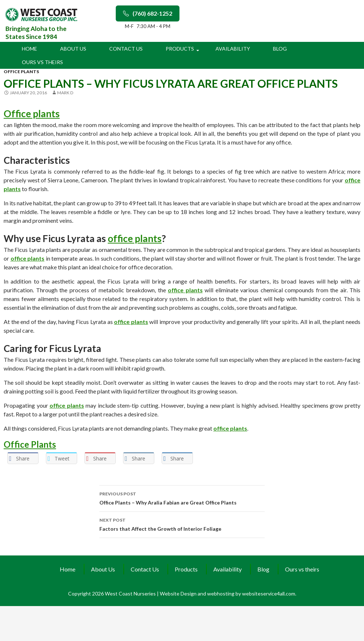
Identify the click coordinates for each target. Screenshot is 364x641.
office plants (21, 72)
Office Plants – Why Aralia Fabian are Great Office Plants (182, 498)
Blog (280, 49)
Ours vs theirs (42, 62)
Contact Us (126, 49)
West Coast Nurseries (131, 593)
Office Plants (30, 444)
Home (29, 49)
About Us (73, 49)
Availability (233, 49)
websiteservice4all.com (269, 593)
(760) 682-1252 (148, 13)
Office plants (32, 114)
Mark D (65, 93)
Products (180, 49)
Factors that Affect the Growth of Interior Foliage (182, 524)
